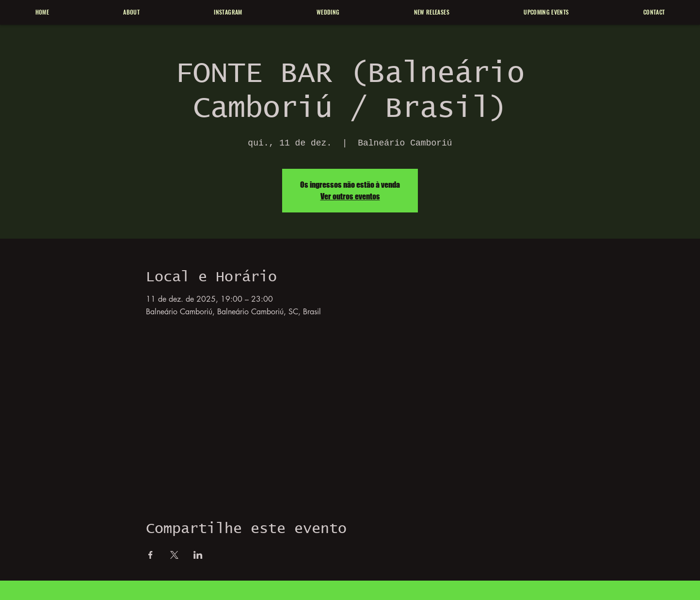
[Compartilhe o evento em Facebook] (151, 555)
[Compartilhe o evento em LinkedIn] (198, 555)
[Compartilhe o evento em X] (174, 555)
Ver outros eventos (350, 196)
